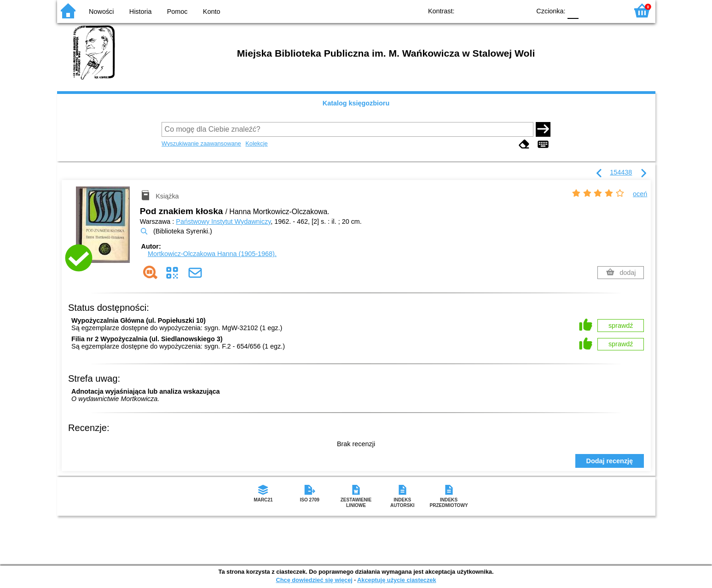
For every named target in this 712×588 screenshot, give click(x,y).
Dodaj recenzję (610, 461)
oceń (640, 194)
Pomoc (177, 12)
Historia (141, 12)
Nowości (101, 12)
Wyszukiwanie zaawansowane (201, 143)
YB (502, 10)
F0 (573, 10)
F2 (611, 10)
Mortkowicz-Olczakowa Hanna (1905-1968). (212, 254)
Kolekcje (256, 143)
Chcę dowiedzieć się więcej (314, 580)
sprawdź (621, 326)
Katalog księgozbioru (356, 103)
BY (521, 10)
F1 (589, 10)
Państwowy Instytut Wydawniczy (223, 221)
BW (484, 10)
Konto (212, 12)
